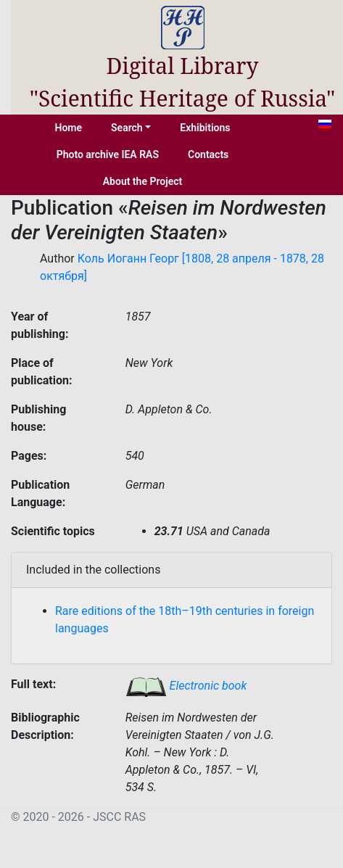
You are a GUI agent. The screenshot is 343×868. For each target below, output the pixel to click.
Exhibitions (205, 128)
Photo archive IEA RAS (108, 154)
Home (69, 128)
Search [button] (127, 128)
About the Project (143, 181)
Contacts (208, 154)
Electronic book (186, 686)
